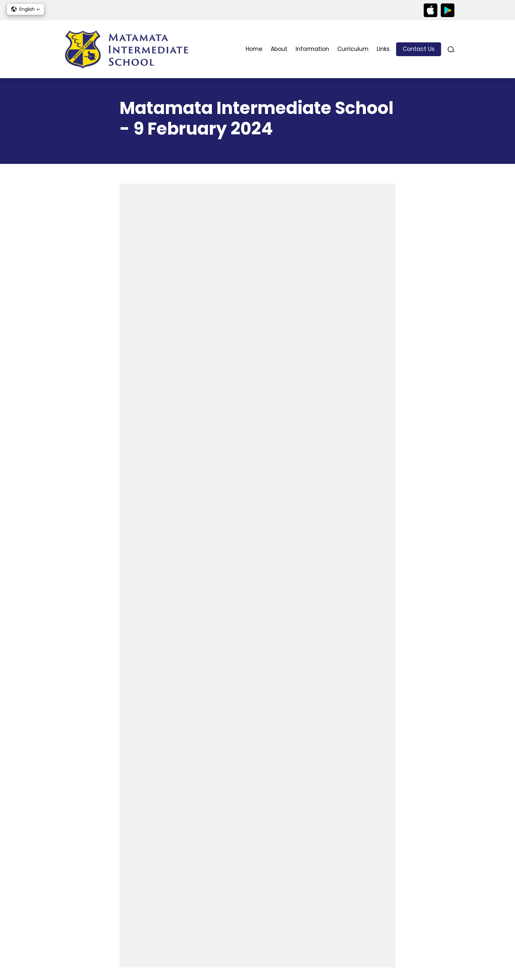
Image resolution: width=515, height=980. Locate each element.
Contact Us (419, 49)
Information (312, 49)
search (451, 49)
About (279, 49)
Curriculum (353, 49)
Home (254, 49)
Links (383, 49)
